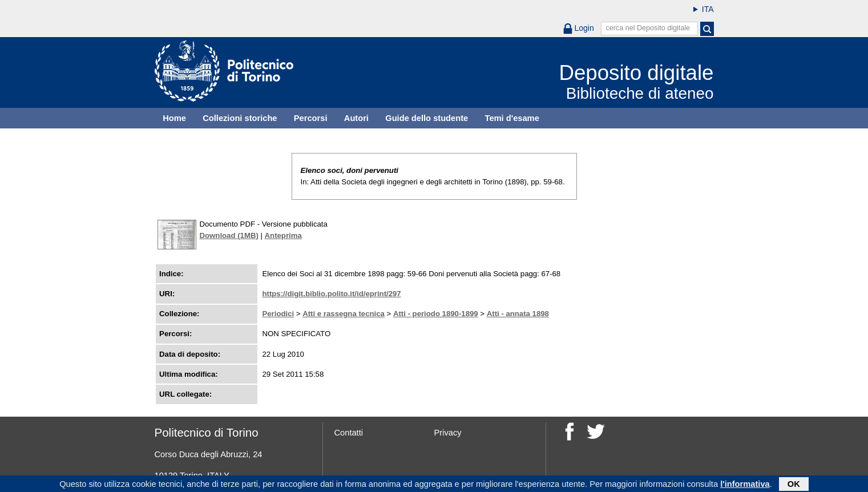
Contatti (349, 433)
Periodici (278, 314)
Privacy (448, 433)
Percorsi (311, 118)
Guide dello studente (427, 118)
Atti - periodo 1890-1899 (436, 314)
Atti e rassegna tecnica (344, 314)
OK (794, 485)
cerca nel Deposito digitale (648, 28)
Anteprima (283, 235)
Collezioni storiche (240, 118)
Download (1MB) (229, 235)
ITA (708, 9)
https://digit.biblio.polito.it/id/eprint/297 (331, 294)
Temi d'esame (512, 118)
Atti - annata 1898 (518, 314)
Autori (356, 118)
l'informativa (745, 485)
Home (174, 118)
